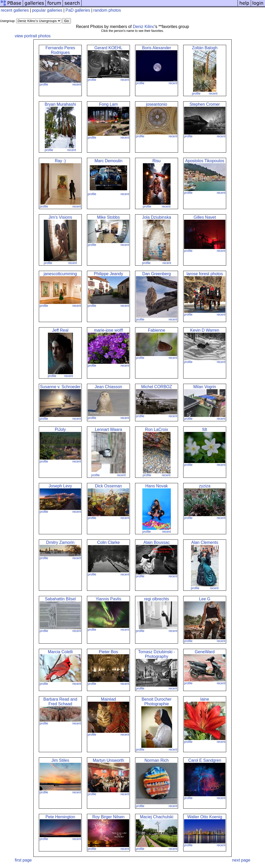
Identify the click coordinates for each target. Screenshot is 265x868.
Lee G (205, 599)
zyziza (205, 486)
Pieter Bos (108, 652)
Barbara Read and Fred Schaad (60, 702)
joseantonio (157, 104)
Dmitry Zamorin (60, 542)
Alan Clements (205, 542)
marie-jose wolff (108, 330)
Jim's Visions (60, 217)
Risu (157, 161)
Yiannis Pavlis (108, 599)
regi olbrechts (157, 599)
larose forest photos (205, 274)
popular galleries (47, 10)
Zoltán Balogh (205, 48)
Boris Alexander (157, 48)
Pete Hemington (60, 817)
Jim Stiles (60, 760)
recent (77, 84)
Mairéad (108, 699)
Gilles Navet (205, 217)
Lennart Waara (108, 429)
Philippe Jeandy (109, 274)
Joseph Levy (60, 486)
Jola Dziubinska (157, 217)
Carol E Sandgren (205, 760)
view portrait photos (33, 36)
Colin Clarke (108, 542)
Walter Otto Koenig (205, 817)
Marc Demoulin (108, 161)
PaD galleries (78, 10)
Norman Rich (156, 760)
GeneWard (205, 652)
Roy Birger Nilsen (108, 817)
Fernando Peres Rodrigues (60, 50)
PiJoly (60, 429)
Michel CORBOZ (156, 387)
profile (44, 84)
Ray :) (60, 161)
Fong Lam (108, 104)
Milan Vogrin (205, 387)
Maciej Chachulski (157, 817)
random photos (107, 10)
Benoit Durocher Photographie (157, 702)
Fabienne (157, 330)
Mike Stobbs (108, 217)
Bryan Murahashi (60, 104)
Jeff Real (60, 330)
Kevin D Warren (205, 330)
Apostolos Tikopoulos (205, 161)
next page (241, 860)
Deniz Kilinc (144, 27)
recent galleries (15, 10)
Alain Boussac (156, 542)
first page (23, 860)
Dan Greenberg (157, 274)
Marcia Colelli (60, 652)
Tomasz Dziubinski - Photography (157, 654)
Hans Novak (156, 486)
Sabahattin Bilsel (60, 599)
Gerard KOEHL (108, 48)
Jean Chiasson (108, 387)
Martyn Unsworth (109, 760)
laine (205, 699)
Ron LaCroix (157, 429)
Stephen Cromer (205, 104)
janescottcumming (60, 274)
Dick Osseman (108, 486)
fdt (205, 429)
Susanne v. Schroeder (60, 387)
